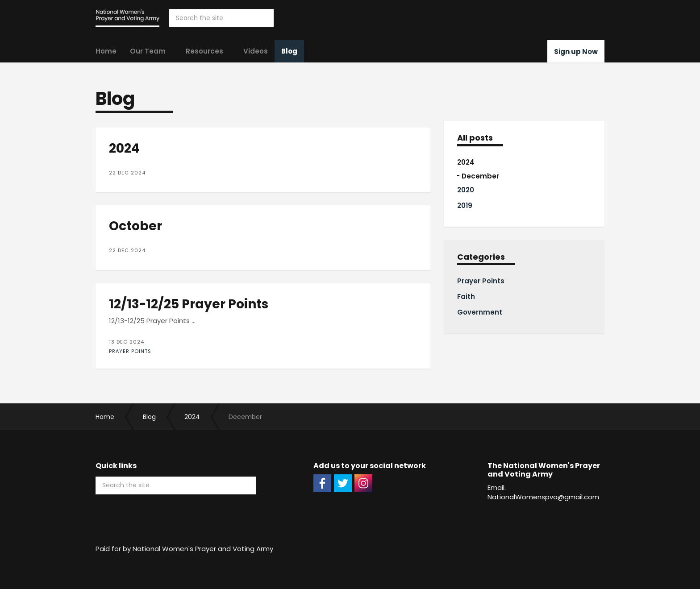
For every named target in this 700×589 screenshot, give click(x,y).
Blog (289, 51)
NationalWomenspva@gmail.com (543, 497)
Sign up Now (576, 52)
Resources (204, 51)
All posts (475, 138)
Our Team (148, 51)
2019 (465, 205)
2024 (466, 162)
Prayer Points (130, 351)
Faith (466, 297)
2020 (466, 190)
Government (480, 312)
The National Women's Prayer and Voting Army (127, 18)
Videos (256, 51)
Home (106, 51)
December (480, 176)
